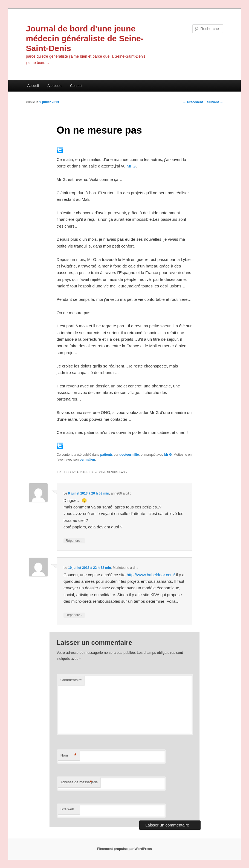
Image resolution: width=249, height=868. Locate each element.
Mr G (131, 166)
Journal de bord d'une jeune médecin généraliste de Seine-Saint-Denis (85, 38)
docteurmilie (129, 455)
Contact (76, 86)
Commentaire (71, 680)
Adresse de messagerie (79, 782)
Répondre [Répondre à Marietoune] (74, 615)
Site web (67, 809)
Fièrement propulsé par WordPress (125, 849)
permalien (87, 460)
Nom (69, 756)
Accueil (33, 86)
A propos (54, 86)
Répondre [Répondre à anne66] (74, 541)
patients (106, 455)
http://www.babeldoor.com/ (151, 575)
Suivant (215, 102)
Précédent (193, 102)
